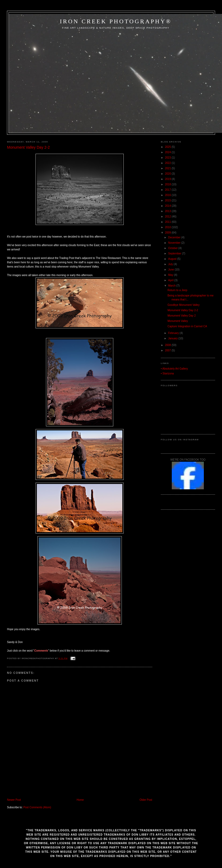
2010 (168, 227)
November (175, 243)
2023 (168, 158)
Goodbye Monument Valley (184, 305)
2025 (168, 147)
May (171, 275)
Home (80, 800)
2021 (168, 168)
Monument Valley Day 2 (182, 316)
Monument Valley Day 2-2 (28, 147)
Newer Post (14, 800)
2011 (168, 222)
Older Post (146, 800)
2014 (168, 206)
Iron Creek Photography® (116, 21)
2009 (168, 233)
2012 (168, 217)
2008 (168, 345)
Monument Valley (178, 321)
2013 (168, 211)
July (171, 264)
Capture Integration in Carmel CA (187, 326)
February (174, 333)
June (172, 270)
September (175, 253)
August (173, 259)
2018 (168, 184)
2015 (168, 200)
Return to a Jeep (177, 290)
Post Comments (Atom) (37, 807)
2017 (168, 190)
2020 (168, 174)
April (171, 280)
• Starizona (167, 373)
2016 (168, 195)
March (172, 286)
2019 (168, 179)
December (175, 237)
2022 (168, 163)
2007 (168, 350)
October (173, 248)
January (173, 338)
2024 (168, 152)
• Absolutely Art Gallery (174, 369)
